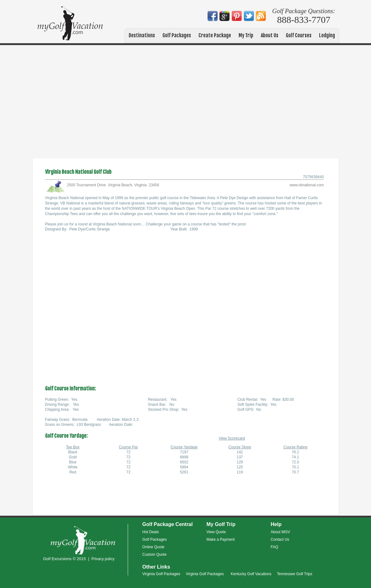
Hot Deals (151, 532)
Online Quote (154, 547)
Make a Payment (221, 539)
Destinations (142, 35)
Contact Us (280, 539)
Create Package (215, 35)
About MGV (281, 532)
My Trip (246, 35)
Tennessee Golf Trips (295, 574)
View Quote (216, 532)
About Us (270, 35)
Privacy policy (103, 559)
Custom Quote (155, 554)
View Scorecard (232, 438)
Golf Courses (299, 35)
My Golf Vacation (70, 24)
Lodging (327, 35)
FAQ (275, 547)
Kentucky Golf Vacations (251, 574)
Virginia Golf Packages (161, 574)
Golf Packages (177, 35)
